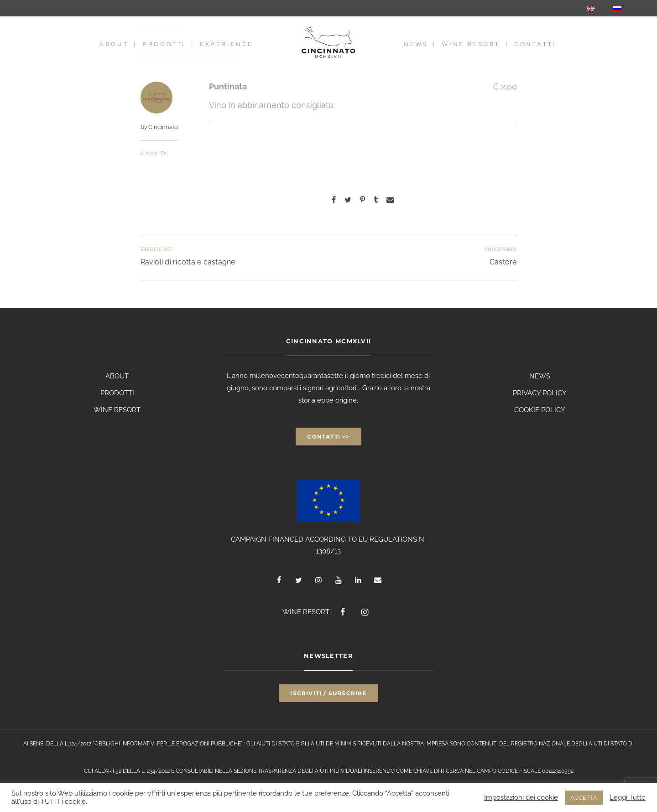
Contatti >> (328, 437)
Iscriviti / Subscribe (328, 693)
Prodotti (164, 44)
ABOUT (117, 376)
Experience (227, 44)
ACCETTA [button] (584, 798)
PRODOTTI (117, 393)
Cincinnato (163, 127)
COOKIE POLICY (540, 410)
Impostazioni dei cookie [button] (521, 797)
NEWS (540, 376)
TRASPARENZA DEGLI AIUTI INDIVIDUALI (310, 771)
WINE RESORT (117, 410)
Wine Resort (471, 44)
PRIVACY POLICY (540, 393)
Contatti (535, 44)
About (114, 44)
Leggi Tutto (628, 797)
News (416, 44)
